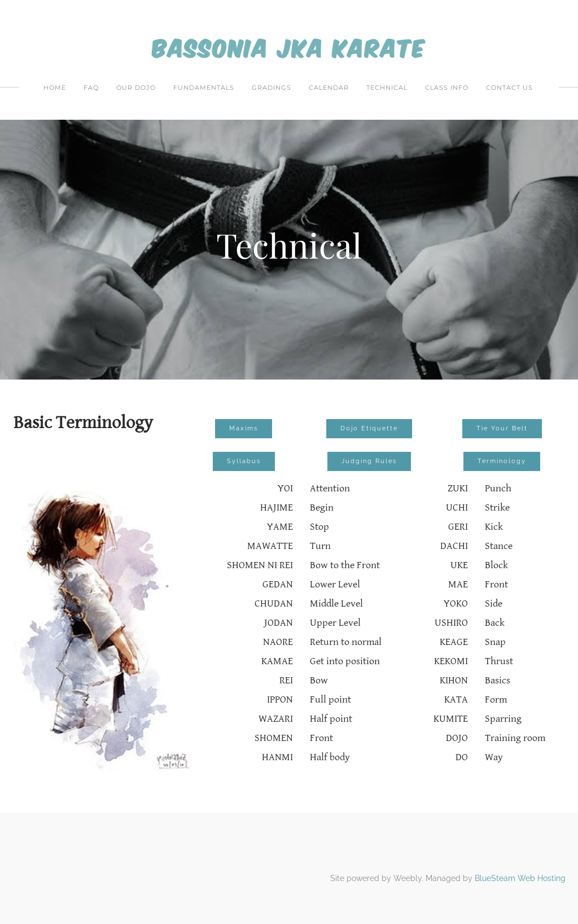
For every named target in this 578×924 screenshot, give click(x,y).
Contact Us (509, 88)
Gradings (272, 88)
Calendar (329, 88)
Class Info (447, 88)
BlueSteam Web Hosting (520, 878)
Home (55, 88)
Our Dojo (136, 88)
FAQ (91, 88)
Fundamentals (204, 88)
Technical (387, 88)
